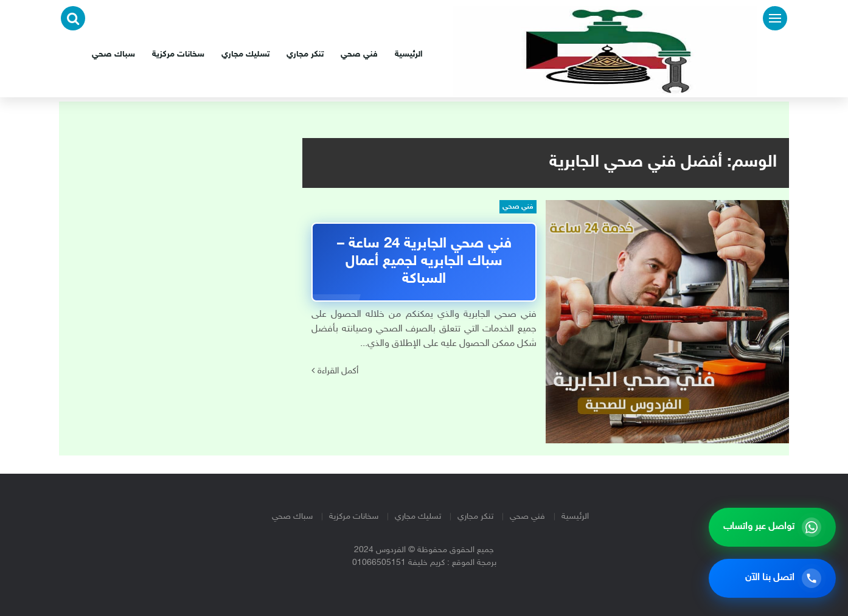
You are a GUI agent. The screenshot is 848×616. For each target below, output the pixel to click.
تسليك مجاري (245, 54)
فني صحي (359, 54)
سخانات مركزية (178, 54)
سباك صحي (113, 54)
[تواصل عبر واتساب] (772, 527)
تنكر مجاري (305, 54)
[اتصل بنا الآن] (772, 578)
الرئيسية (409, 54)
